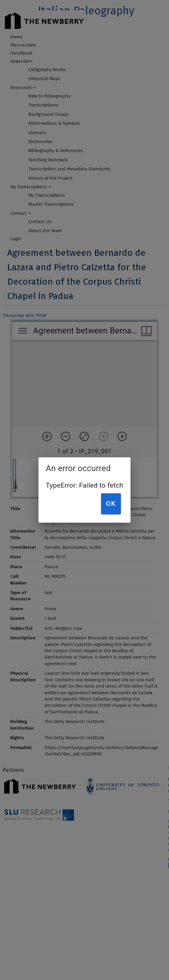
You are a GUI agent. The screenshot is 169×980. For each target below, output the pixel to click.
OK (111, 503)
